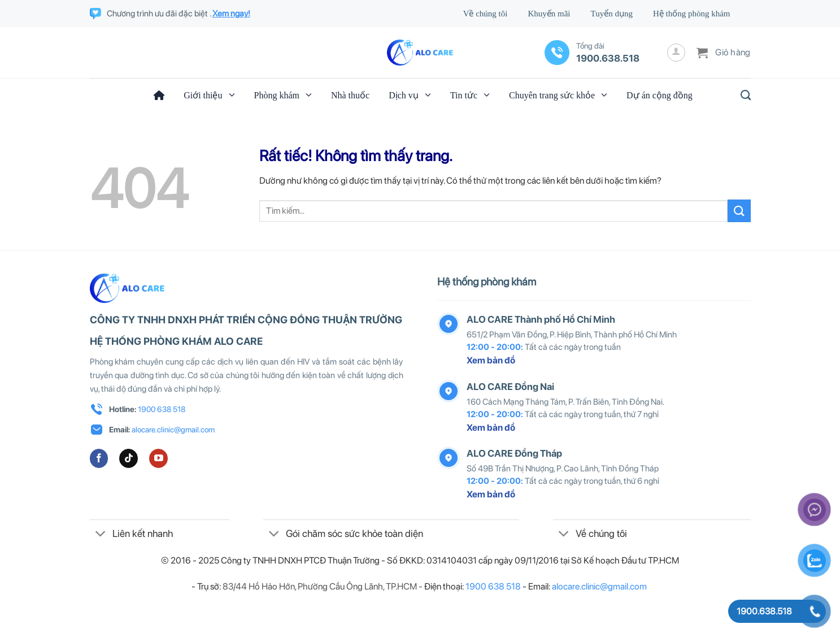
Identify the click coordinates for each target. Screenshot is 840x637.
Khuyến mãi (549, 14)
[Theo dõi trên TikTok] (129, 458)
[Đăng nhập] (676, 53)
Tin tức (470, 95)
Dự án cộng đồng (660, 95)
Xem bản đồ (491, 360)
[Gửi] (739, 211)
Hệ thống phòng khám (692, 14)
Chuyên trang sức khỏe (558, 95)
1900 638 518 (162, 409)
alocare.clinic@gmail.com (173, 430)
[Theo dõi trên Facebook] (99, 458)
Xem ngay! (231, 14)
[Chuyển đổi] (101, 535)
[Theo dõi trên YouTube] (158, 458)
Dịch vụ (410, 95)
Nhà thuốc (350, 95)
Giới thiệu (209, 95)
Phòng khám (283, 95)
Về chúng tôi (486, 14)
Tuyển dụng (612, 14)
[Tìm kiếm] (743, 96)
